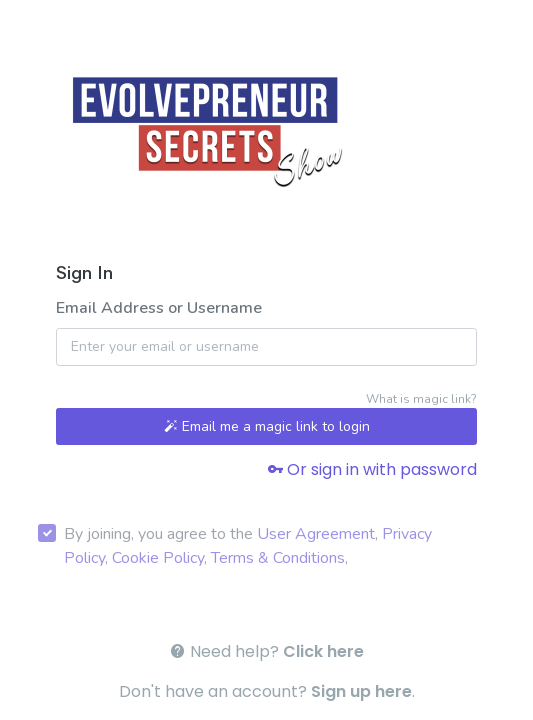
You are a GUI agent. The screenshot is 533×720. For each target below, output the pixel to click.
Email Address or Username (159, 308)
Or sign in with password (372, 469)
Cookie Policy (158, 558)
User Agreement (316, 534)
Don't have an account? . (267, 691)
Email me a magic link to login (267, 426)
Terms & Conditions (278, 558)
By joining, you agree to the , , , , (248, 546)
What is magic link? (421, 399)
